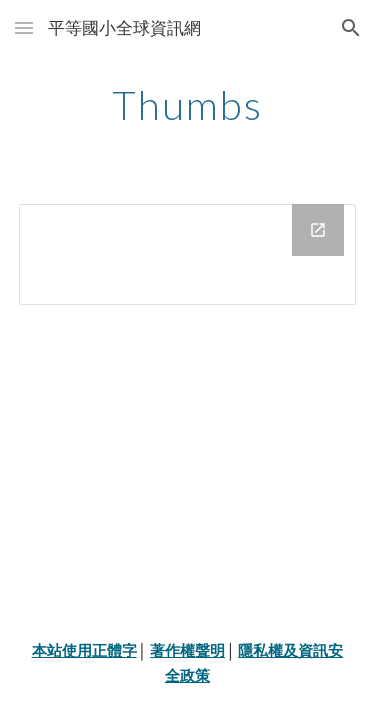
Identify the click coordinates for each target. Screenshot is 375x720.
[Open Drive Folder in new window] (318, 230)
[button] (24, 27)
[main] (188, 105)
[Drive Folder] (188, 254)
